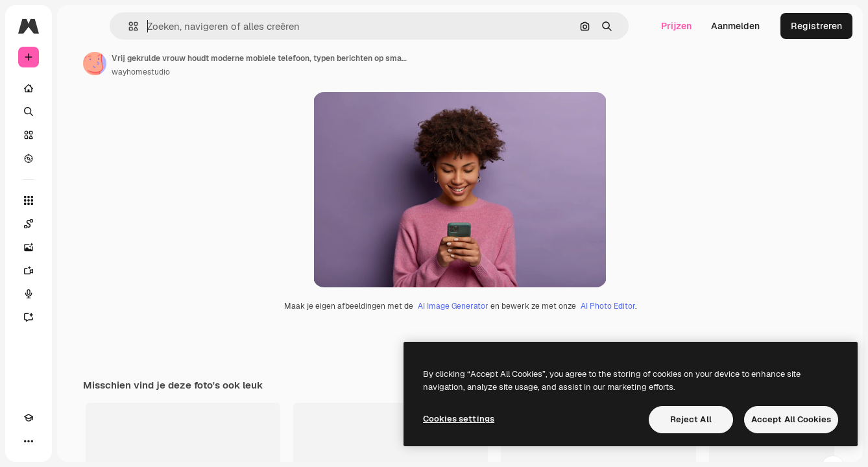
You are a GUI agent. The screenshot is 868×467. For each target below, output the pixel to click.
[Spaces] (78, 224)
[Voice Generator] (78, 294)
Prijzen (676, 26)
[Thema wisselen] (52, 441)
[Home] (78, 88)
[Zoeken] (78, 112)
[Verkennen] (78, 158)
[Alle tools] (78, 200)
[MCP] (75, 441)
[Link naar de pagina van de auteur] (193, 64)
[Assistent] (78, 317)
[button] (200, 26)
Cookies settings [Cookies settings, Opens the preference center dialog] (459, 419)
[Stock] (78, 135)
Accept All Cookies (791, 419)
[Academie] (29, 441)
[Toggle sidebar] (127, 26)
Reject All (691, 419)
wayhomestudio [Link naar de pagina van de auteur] (239, 72)
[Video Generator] (78, 270)
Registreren (816, 26)
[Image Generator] (78, 247)
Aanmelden (735, 26)
